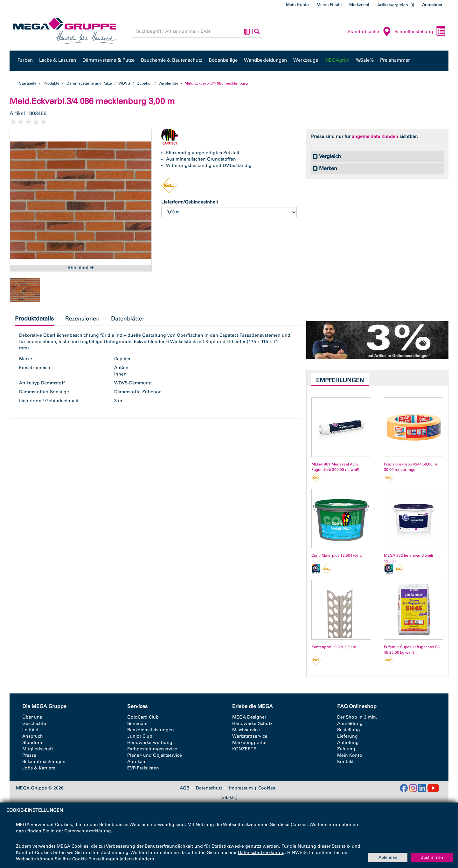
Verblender (169, 83)
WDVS (124, 83)
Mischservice (246, 730)
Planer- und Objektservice (155, 755)
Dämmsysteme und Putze (89, 83)
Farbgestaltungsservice (152, 749)
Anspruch (33, 736)
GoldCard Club (143, 717)
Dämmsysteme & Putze (108, 60)
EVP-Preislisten (143, 768)
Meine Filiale (329, 5)
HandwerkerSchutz (252, 723)
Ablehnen (388, 857)
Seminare (137, 723)
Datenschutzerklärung (88, 831)
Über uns (32, 717)
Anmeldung (350, 723)
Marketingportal (249, 743)
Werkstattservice (250, 736)
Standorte (33, 743)
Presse (29, 755)
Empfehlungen (340, 380)
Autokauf (137, 762)
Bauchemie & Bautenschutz (172, 60)
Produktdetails (34, 320)
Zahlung (346, 749)
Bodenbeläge (223, 60)
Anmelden (432, 5)
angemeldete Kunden (375, 137)
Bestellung (349, 730)
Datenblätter (128, 319)
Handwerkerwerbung (150, 743)
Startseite (28, 83)
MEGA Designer (249, 717)
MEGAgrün (337, 60)
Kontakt (345, 762)
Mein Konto (297, 5)
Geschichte (34, 723)
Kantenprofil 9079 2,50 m (334, 647)
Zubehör (145, 83)
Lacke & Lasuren (58, 60)
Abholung (348, 743)
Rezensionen (82, 319)
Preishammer (395, 60)
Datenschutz (209, 788)
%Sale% (365, 60)
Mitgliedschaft (38, 749)
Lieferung (347, 736)
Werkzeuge (306, 60)
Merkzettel (359, 5)
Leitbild (30, 730)
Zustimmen (432, 857)
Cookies (267, 788)
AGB (184, 788)
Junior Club (140, 736)
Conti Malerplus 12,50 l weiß (337, 555)
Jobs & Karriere (39, 768)
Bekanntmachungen (44, 762)
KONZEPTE (244, 749)
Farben (25, 60)
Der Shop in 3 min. (357, 717)
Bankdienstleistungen (151, 730)
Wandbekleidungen (265, 60)
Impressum (241, 788)
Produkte (52, 83)
